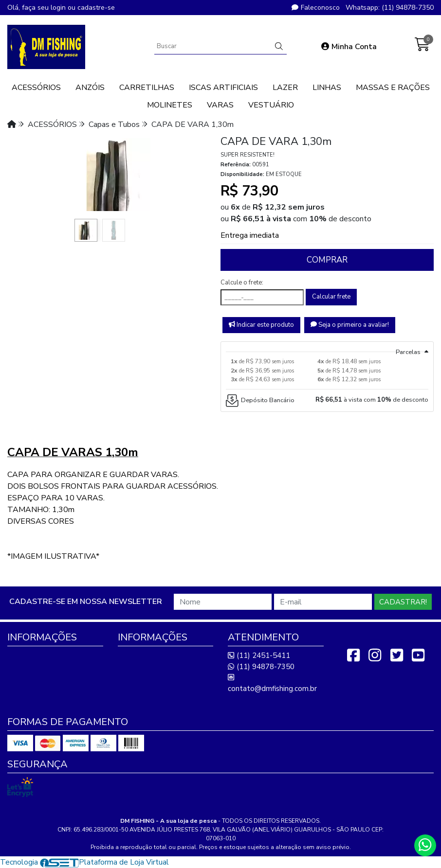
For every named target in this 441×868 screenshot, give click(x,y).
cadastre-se (96, 8)
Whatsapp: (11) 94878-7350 (390, 8)
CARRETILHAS (147, 88)
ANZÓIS (90, 88)
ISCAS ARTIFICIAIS (223, 88)
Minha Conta (349, 47)
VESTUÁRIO (271, 105)
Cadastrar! (403, 602)
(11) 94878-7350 (261, 667)
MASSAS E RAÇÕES (393, 88)
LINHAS (327, 88)
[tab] (327, 347)
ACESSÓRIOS (36, 88)
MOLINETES (170, 105)
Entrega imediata (250, 235)
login (59, 8)
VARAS (220, 105)
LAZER (285, 88)
